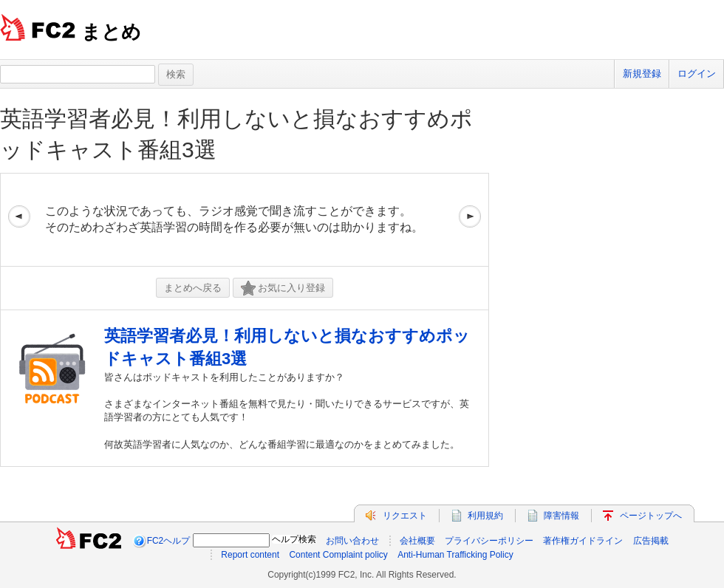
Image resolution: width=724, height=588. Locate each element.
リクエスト (405, 516)
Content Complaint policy (338, 555)
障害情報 (561, 516)
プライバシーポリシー (489, 541)
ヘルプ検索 (294, 539)
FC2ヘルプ (169, 541)
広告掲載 (651, 541)
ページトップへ (651, 516)
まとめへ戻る (193, 288)
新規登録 (642, 73)
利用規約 (485, 516)
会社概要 (417, 541)
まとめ (111, 32)
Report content (250, 555)
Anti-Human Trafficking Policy (455, 555)
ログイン (697, 73)
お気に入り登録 (283, 288)
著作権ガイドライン (583, 541)
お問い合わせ (352, 541)
